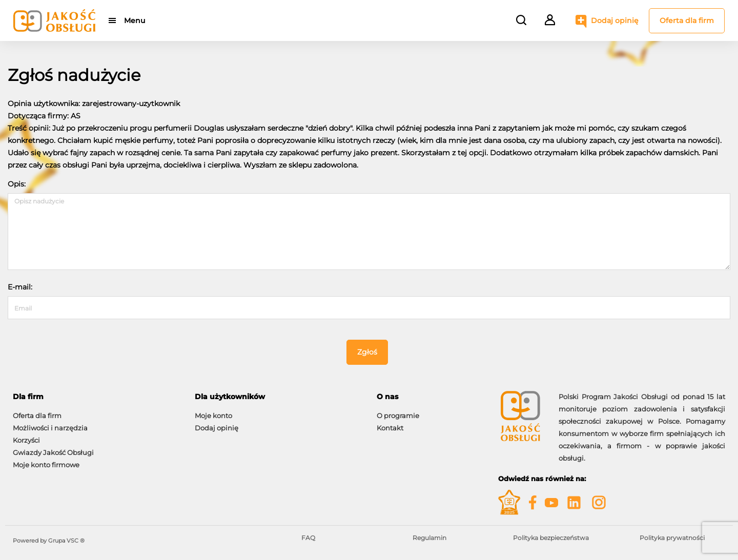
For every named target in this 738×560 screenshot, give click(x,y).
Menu (135, 20)
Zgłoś (367, 352)
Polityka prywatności (672, 538)
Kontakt (390, 428)
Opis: (17, 184)
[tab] (96, 397)
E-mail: (20, 287)
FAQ (308, 538)
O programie (398, 416)
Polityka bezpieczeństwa (551, 538)
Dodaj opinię (615, 20)
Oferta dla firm (687, 20)
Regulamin (429, 538)
